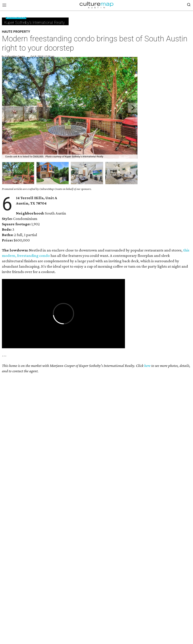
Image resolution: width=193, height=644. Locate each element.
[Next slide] (133, 108)
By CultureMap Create (13, 57)
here (147, 366)
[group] (18, 173)
